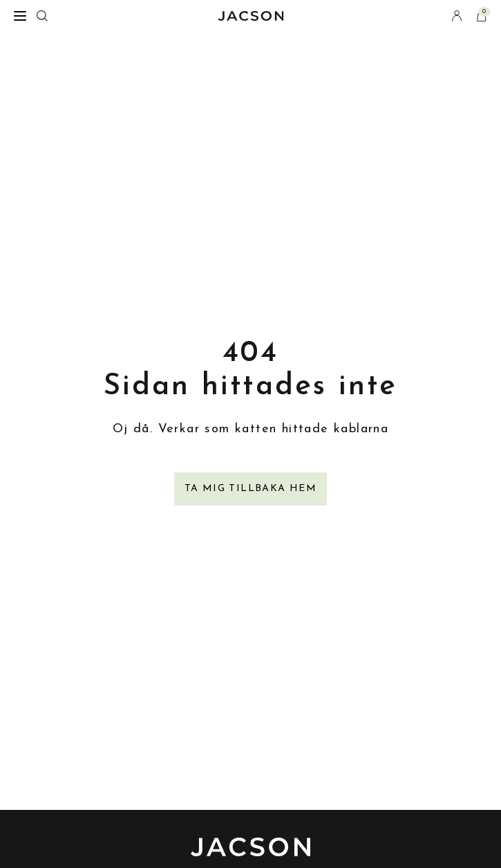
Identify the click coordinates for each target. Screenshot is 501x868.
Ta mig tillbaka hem (251, 489)
